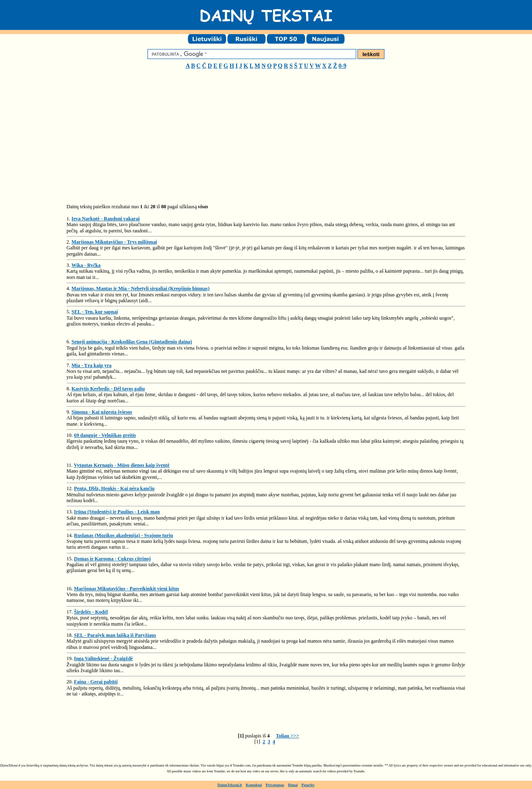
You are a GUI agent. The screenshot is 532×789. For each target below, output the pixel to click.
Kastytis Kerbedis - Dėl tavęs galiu (108, 389)
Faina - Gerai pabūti (96, 682)
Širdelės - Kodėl (91, 612)
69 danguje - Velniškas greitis (105, 435)
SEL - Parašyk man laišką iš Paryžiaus (115, 635)
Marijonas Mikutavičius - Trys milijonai (114, 242)
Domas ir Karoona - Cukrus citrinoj (112, 559)
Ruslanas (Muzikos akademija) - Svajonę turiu (123, 535)
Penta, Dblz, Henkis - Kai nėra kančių (114, 488)
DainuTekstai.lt (230, 785)
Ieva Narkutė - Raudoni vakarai (106, 219)
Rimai (293, 785)
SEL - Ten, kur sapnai (95, 312)
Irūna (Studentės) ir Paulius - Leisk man (117, 512)
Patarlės (308, 785)
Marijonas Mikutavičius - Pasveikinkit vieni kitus (127, 589)
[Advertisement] (136, 140)
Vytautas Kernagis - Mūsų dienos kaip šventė (122, 465)
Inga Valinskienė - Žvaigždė (103, 658)
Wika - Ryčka (86, 265)
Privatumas (275, 785)
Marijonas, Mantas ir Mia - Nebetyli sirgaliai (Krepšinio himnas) (140, 288)
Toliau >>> (288, 736)
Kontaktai (254, 785)
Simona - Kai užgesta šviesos (102, 412)
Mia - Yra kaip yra (91, 365)
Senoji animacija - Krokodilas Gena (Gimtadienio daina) (132, 342)
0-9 (343, 66)
